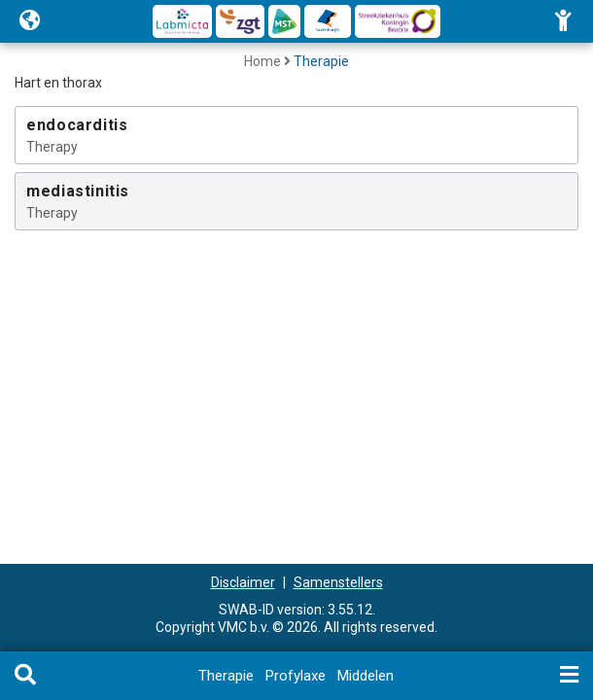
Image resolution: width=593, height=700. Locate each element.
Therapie (321, 61)
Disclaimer (243, 582)
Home (262, 61)
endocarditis (77, 125)
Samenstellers (338, 582)
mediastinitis (78, 191)
